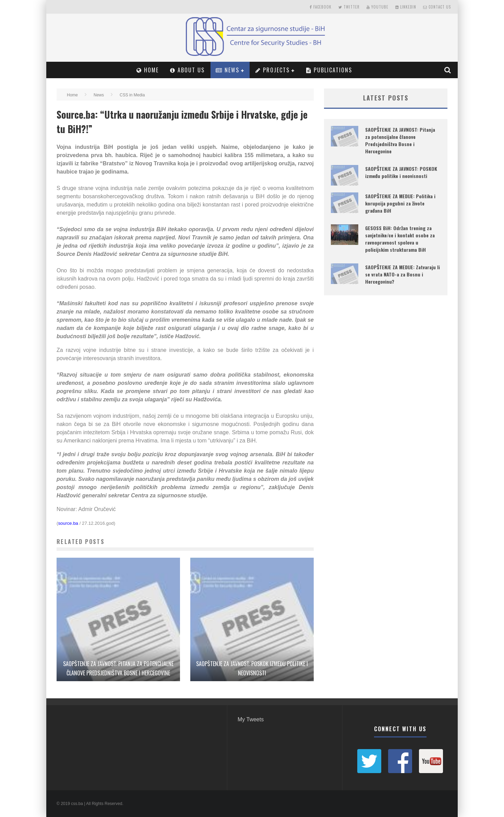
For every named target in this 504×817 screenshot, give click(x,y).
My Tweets (251, 719)
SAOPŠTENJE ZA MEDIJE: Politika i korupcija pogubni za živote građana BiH (400, 203)
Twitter (349, 7)
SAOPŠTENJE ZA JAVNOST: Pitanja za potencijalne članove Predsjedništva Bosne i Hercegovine (400, 140)
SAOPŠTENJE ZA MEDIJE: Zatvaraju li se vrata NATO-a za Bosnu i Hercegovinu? (403, 274)
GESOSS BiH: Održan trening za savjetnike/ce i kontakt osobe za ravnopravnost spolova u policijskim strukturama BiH (400, 239)
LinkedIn (406, 7)
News (227, 70)
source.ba (68, 523)
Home (148, 70)
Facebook (321, 7)
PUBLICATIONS (329, 70)
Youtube (377, 7)
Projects (273, 70)
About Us (187, 70)
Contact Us (437, 7)
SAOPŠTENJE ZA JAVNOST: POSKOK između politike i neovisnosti (401, 172)
